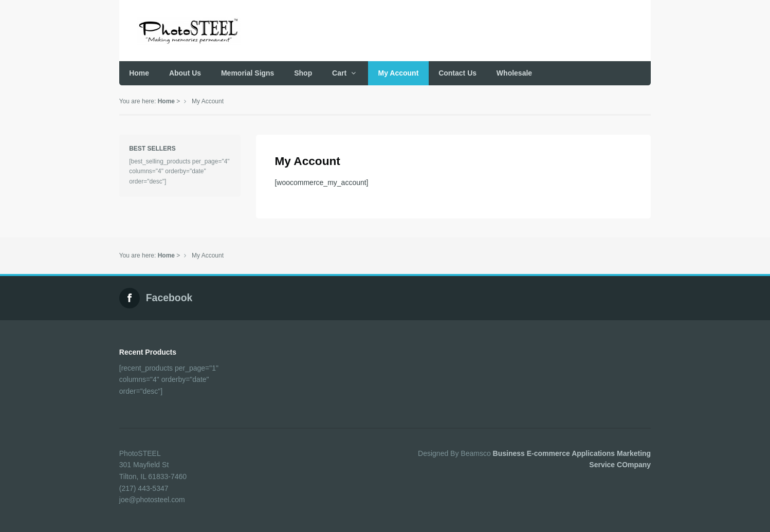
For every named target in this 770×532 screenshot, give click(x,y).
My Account (399, 73)
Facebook (169, 298)
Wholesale (514, 73)
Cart (339, 73)
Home (139, 73)
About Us (185, 73)
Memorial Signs (247, 73)
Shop (303, 73)
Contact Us (457, 73)
